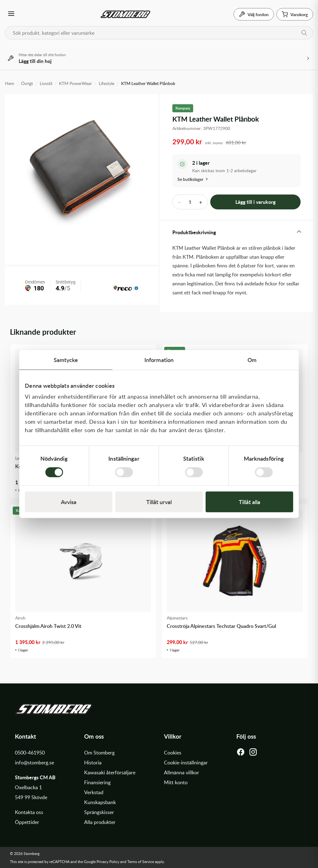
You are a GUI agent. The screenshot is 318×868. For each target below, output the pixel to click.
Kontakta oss (29, 812)
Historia (93, 763)
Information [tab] (159, 360)
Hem (10, 83)
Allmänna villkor (182, 772)
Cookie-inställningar (186, 763)
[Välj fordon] (254, 14)
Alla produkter (100, 822)
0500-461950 (30, 753)
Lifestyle (107, 83)
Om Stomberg (99, 753)
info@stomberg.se (34, 763)
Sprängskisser (99, 812)
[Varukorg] (295, 14)
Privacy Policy (108, 861)
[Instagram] (253, 754)
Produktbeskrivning (194, 232)
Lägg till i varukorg (255, 202)
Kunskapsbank (100, 802)
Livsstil (46, 83)
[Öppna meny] (11, 14)
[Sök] (304, 33)
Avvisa (69, 502)
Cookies (173, 753)
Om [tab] (252, 360)
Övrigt (27, 83)
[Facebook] (241, 754)
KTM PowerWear (75, 83)
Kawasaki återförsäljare (110, 772)
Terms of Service (141, 861)
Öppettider (27, 822)
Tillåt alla (250, 502)
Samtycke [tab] (66, 360)
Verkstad (94, 792)
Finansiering (97, 782)
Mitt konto (176, 782)
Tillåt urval (159, 502)
